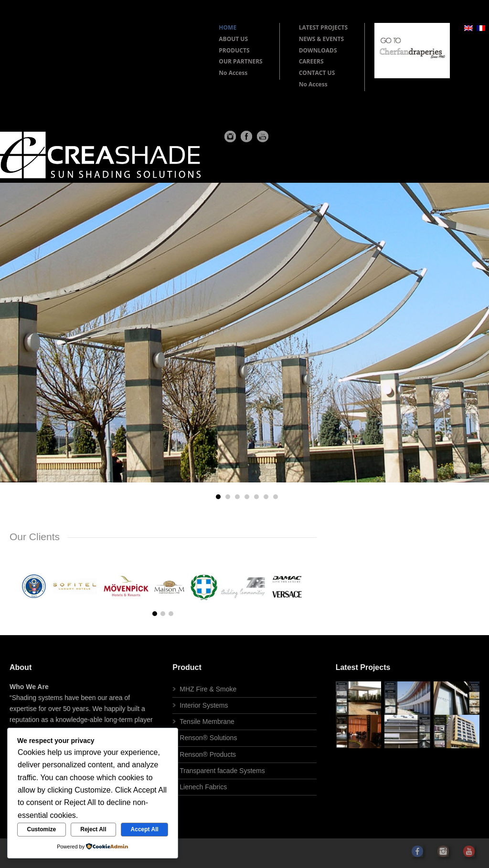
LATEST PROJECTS (323, 27)
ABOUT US (233, 39)
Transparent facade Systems (222, 771)
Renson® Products (208, 754)
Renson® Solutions (208, 738)
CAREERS (311, 61)
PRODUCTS (234, 50)
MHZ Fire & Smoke (208, 689)
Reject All (93, 829)
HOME (228, 27)
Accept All (145, 829)
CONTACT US (317, 73)
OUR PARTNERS (240, 61)
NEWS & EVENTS (321, 39)
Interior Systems (204, 705)
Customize (42, 829)
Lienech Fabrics (203, 787)
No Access (233, 73)
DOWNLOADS (318, 50)
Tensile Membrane (207, 722)
